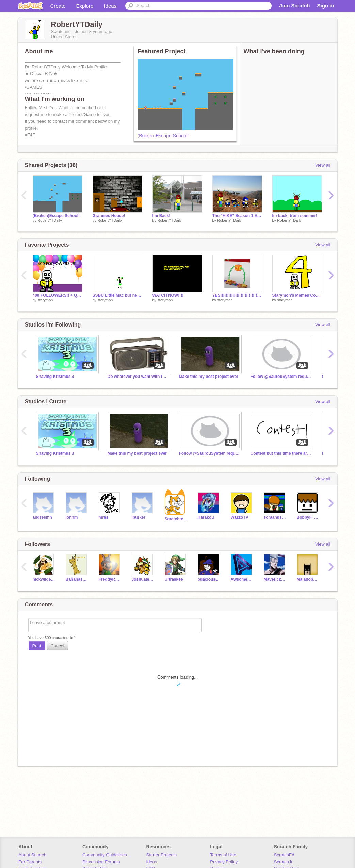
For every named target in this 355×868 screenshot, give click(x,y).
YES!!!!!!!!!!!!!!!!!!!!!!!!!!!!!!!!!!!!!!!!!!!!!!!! (237, 295)
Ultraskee (174, 579)
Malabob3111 (308, 579)
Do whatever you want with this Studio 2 (138, 377)
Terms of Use (223, 855)
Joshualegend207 (143, 579)
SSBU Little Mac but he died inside (117, 295)
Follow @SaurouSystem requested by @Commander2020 (281, 377)
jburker (139, 517)
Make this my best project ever (209, 377)
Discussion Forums (101, 862)
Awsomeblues (242, 579)
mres (104, 517)
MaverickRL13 (275, 579)
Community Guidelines (105, 855)
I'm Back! (162, 216)
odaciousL (208, 579)
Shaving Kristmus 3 (55, 377)
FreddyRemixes (110, 579)
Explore (85, 6)
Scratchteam (176, 519)
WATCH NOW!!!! (168, 295)
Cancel (57, 646)
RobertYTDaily (50, 220)
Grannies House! (109, 216)
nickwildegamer (44, 579)
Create (58, 6)
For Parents (30, 862)
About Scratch (32, 855)
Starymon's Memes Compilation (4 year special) (297, 295)
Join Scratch (294, 6)
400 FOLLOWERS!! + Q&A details (58, 295)
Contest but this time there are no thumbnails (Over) (281, 453)
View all (323, 165)
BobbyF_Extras (308, 517)
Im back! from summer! (295, 216)
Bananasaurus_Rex (77, 579)
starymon (45, 300)
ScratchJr (283, 862)
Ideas (110, 6)
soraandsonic (275, 517)
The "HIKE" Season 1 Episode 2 (237, 216)
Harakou (206, 517)
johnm (72, 517)
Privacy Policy (224, 862)
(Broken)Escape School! (163, 136)
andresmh (42, 517)
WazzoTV (240, 517)
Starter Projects (162, 855)
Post (37, 646)
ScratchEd (284, 855)
